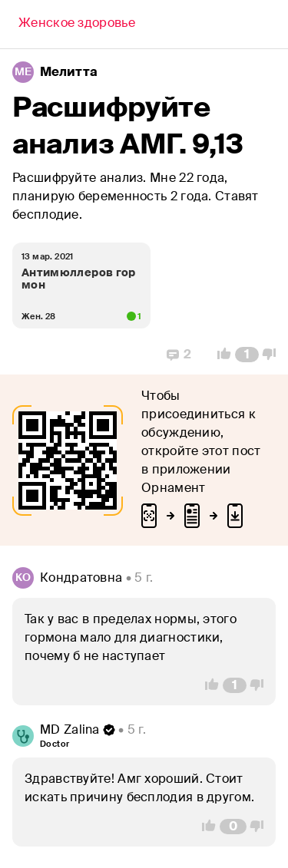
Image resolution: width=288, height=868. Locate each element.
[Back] (77, 25)
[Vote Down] (273, 355)
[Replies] (179, 355)
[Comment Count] (247, 355)
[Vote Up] (220, 355)
